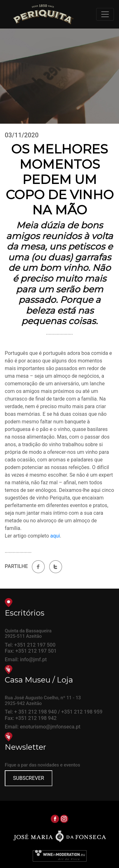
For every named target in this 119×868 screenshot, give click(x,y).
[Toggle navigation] (105, 14)
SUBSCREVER (29, 778)
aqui (55, 536)
